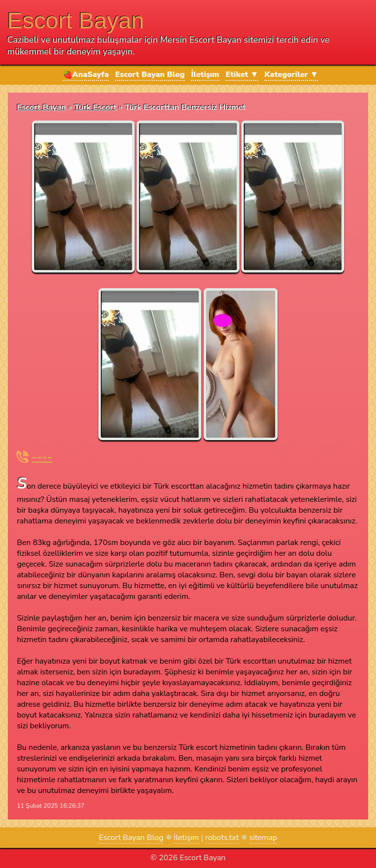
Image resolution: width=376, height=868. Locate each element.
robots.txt (222, 838)
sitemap (263, 838)
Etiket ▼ (242, 74)
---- (42, 457)
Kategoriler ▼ (291, 74)
